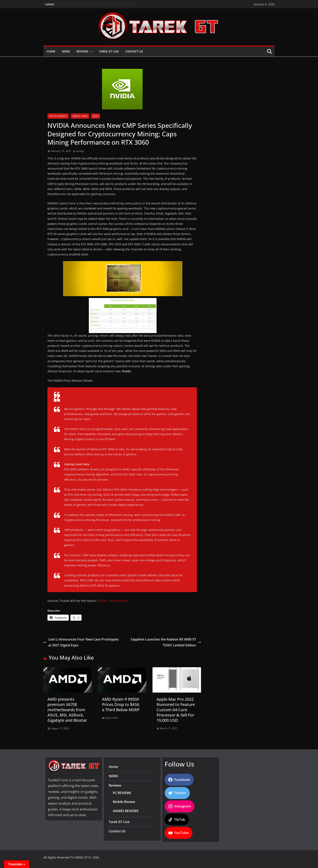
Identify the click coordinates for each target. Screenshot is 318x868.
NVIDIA (102, 601)
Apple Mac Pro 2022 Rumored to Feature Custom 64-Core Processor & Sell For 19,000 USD (176, 710)
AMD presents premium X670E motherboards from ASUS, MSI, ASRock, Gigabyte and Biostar (67, 710)
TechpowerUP (119, 601)
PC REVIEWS (122, 793)
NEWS (66, 51)
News (96, 116)
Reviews (82, 51)
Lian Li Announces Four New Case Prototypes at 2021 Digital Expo (81, 642)
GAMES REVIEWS (126, 811)
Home (51, 51)
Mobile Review (124, 802)
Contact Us (134, 51)
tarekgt (80, 151)
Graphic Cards (80, 116)
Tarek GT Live (109, 51)
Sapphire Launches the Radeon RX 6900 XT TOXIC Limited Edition (166, 642)
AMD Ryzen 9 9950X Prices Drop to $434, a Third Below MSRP (121, 704)
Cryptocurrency (58, 116)
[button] (90, 51)
